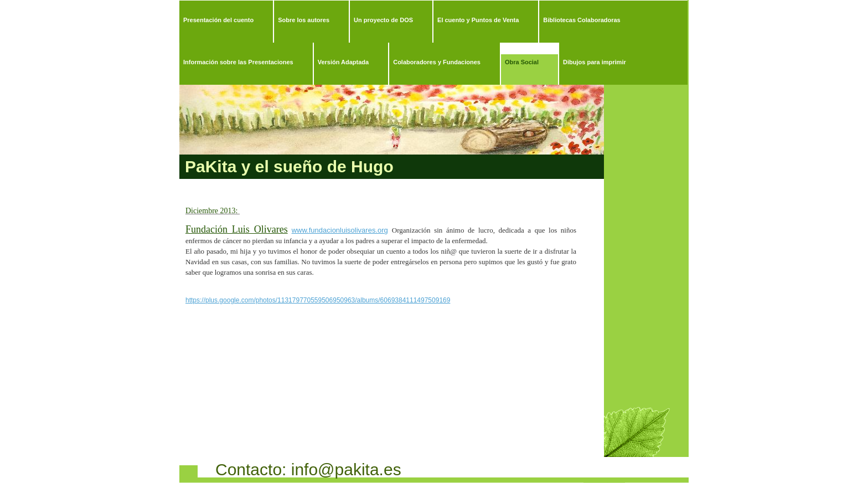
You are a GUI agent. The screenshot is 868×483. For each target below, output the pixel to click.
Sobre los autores (304, 20)
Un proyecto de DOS (383, 20)
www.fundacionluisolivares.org (340, 230)
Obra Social (522, 62)
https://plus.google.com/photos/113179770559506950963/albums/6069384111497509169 (318, 300)
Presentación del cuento (218, 20)
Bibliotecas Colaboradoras (582, 20)
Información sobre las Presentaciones (238, 62)
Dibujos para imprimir (595, 62)
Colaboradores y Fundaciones (437, 62)
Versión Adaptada (343, 62)
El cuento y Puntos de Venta (478, 20)
